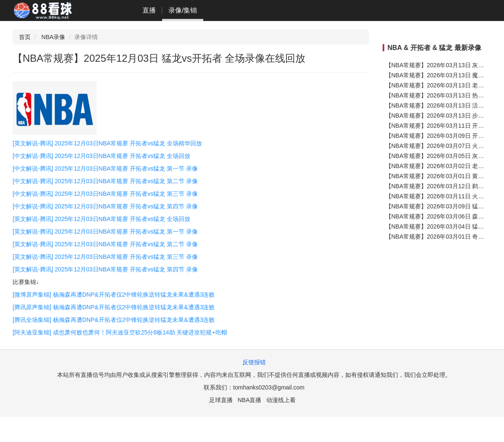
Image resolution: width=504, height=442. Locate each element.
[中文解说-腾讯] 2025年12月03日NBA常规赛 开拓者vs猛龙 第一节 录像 (105, 168)
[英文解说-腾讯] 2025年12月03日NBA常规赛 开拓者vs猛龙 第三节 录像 (105, 257)
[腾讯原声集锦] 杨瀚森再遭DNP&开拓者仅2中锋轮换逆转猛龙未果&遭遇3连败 (114, 307)
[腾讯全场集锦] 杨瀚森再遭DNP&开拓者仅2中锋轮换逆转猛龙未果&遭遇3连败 (114, 320)
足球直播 (221, 400)
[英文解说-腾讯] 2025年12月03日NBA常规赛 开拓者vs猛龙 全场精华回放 (107, 143)
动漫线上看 (281, 400)
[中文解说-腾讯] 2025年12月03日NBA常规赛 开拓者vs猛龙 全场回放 (101, 156)
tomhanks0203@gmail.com (269, 387)
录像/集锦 (183, 10)
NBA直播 (250, 400)
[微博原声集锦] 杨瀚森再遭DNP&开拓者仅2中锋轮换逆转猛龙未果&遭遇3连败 (114, 295)
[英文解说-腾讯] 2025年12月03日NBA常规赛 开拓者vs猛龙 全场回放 (101, 219)
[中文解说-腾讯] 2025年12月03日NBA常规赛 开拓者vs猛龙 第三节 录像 (105, 194)
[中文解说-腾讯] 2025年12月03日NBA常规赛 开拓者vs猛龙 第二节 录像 (105, 181)
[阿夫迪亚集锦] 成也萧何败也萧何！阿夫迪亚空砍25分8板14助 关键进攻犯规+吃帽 (120, 332)
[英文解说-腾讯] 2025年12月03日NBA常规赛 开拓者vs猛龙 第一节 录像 (105, 232)
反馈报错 (254, 362)
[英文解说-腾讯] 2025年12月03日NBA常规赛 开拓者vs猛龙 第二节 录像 (105, 244)
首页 (25, 37)
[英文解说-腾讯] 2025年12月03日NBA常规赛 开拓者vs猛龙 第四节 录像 (105, 269)
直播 (149, 10)
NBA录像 (54, 37)
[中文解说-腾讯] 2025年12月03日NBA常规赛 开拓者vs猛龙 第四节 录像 (105, 206)
